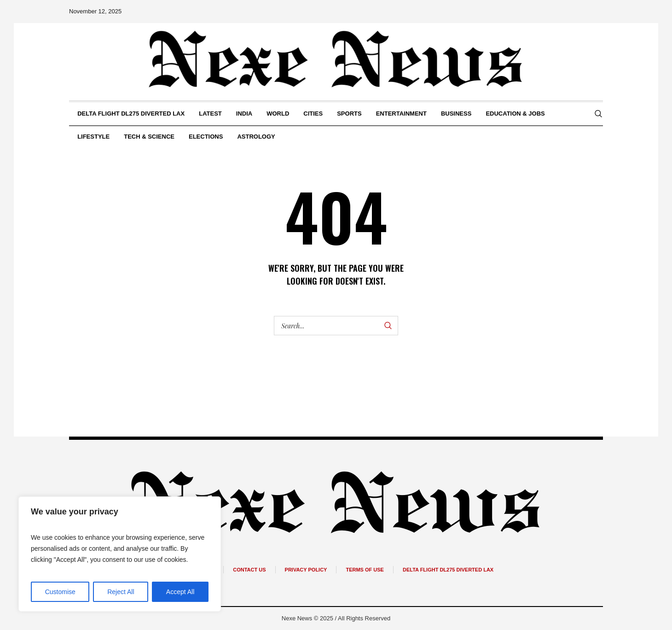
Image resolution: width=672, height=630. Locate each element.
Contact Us (249, 570)
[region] (120, 554)
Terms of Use (365, 570)
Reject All (121, 592)
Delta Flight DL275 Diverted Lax (448, 570)
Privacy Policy (306, 570)
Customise (60, 592)
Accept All (180, 592)
